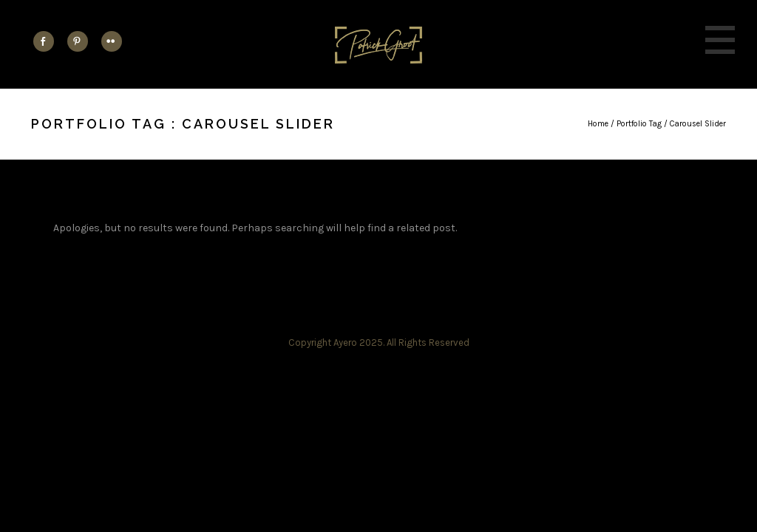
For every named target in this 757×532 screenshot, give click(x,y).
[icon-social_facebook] (47, 41)
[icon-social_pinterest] (81, 41)
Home (598, 124)
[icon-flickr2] (112, 41)
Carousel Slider (698, 124)
